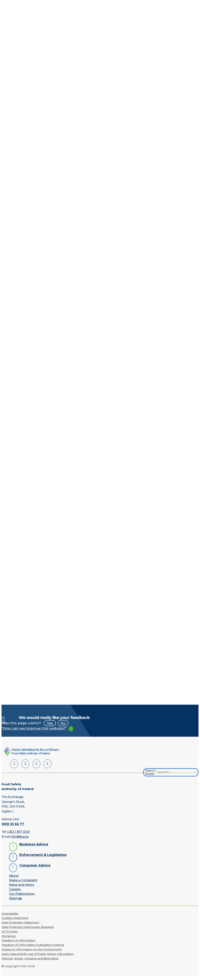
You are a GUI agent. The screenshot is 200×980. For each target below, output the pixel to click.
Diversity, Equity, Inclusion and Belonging (30, 962)
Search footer (150, 776)
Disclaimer (9, 940)
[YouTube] (36, 768)
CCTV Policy (10, 935)
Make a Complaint (23, 884)
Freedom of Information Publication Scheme (33, 949)
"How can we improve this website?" (34, 732)
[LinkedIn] (14, 768)
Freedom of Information (18, 944)
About (14, 879)
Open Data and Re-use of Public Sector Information (38, 958)
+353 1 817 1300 (18, 836)
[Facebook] (25, 768)
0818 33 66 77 (13, 828)
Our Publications (22, 897)
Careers (15, 893)
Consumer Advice (35, 869)
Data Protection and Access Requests (28, 931)
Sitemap (16, 902)
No (63, 727)
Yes (50, 727)
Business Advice (34, 848)
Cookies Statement (15, 922)
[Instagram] (48, 768)
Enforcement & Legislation (43, 859)
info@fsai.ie (20, 840)
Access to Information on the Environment (32, 953)
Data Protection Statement (20, 926)
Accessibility (10, 917)
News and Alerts (22, 889)
